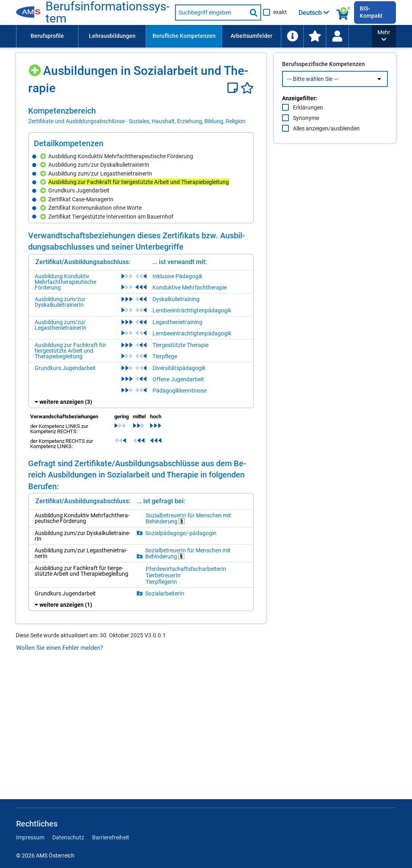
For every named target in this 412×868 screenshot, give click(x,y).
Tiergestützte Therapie (180, 345)
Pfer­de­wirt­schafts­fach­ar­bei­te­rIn (186, 569)
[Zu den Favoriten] (315, 36)
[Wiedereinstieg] (337, 36)
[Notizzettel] (234, 88)
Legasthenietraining (177, 322)
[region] (141, 116)
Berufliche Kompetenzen (184, 36)
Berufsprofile (47, 36)
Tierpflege (165, 356)
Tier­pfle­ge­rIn (161, 582)
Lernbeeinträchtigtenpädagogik (192, 310)
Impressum (30, 837)
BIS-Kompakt (371, 12)
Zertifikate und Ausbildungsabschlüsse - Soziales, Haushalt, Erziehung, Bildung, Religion (137, 121)
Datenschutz (68, 837)
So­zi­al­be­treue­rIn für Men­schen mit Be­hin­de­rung (188, 518)
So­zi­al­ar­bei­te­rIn (165, 593)
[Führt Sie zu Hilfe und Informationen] (292, 36)
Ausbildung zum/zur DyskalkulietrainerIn (60, 302)
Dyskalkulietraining (176, 299)
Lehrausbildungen (112, 36)
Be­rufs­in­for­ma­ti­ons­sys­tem (107, 12)
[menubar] (194, 36)
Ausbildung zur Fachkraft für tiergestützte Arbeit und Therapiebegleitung (70, 351)
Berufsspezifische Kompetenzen (323, 81)
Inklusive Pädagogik (177, 276)
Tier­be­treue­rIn (163, 575)
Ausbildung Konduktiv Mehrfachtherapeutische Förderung (65, 282)
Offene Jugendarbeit (178, 379)
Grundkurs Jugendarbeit (65, 368)
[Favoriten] (247, 88)
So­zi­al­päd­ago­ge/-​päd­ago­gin (181, 533)
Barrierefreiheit (111, 837)
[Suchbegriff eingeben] (211, 12)
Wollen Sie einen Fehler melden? (60, 648)
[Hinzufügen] (36, 67)
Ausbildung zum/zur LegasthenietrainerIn (61, 325)
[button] (384, 36)
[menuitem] (47, 36)
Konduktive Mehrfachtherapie (190, 287)
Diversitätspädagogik (179, 368)
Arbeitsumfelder (251, 36)
